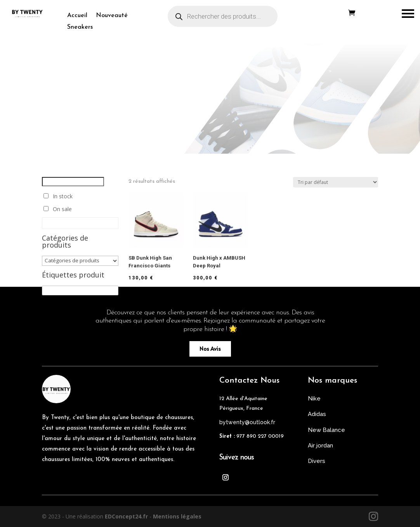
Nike (314, 399)
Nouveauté (112, 16)
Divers (317, 461)
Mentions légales (177, 516)
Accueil (77, 16)
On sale (62, 209)
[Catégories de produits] (80, 261)
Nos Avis (210, 349)
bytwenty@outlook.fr (247, 422)
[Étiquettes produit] (80, 290)
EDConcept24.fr (127, 516)
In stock (63, 196)
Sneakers (80, 27)
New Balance (326, 430)
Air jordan (320, 446)
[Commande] (336, 182)
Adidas (317, 414)
